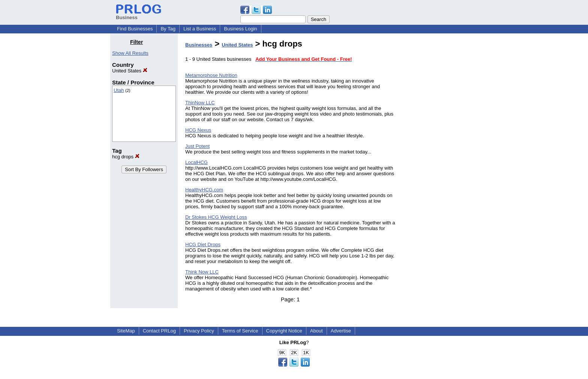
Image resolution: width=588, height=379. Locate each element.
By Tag (168, 29)
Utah (119, 90)
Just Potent (197, 146)
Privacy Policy (199, 331)
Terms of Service (240, 331)
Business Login (240, 29)
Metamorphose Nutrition (211, 75)
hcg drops (126, 157)
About (316, 331)
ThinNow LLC (200, 103)
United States (130, 71)
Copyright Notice (284, 331)
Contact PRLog (159, 331)
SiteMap (126, 331)
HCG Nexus (198, 130)
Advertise (341, 331)
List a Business (200, 29)
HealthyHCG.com (204, 190)
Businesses (199, 45)
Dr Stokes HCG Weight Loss (216, 217)
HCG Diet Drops (203, 244)
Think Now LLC (202, 272)
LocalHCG (196, 162)
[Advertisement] (439, 152)
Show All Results (130, 53)
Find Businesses (135, 29)
